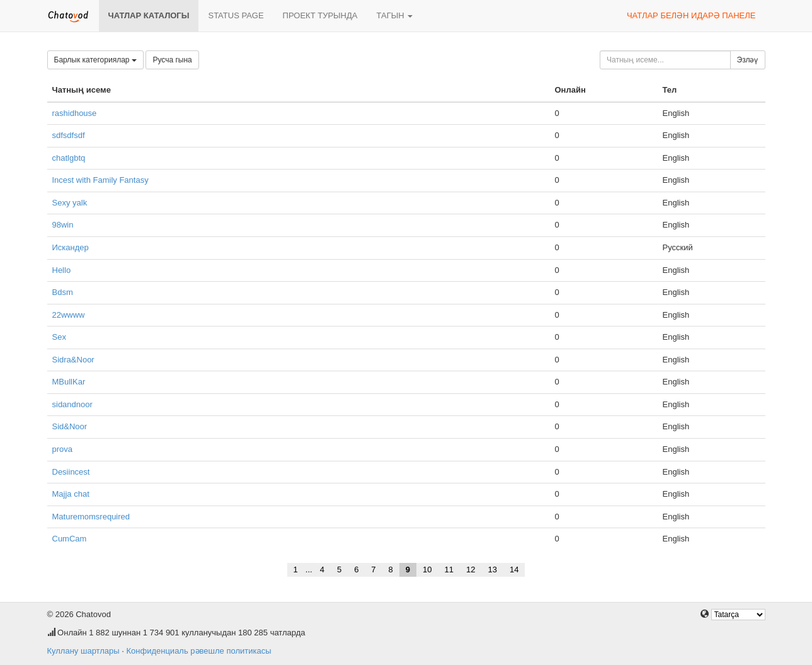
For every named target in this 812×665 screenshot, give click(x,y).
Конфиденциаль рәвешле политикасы (198, 651)
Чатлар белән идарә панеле (691, 15)
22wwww (69, 315)
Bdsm (63, 292)
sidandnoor (72, 404)
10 (427, 570)
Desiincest (71, 472)
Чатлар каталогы (149, 15)
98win (63, 225)
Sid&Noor (70, 426)
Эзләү (748, 60)
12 (471, 570)
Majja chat (71, 494)
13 (492, 570)
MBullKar (69, 382)
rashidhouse (75, 113)
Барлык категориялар (95, 60)
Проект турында (320, 15)
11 (449, 570)
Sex (59, 337)
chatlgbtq (69, 158)
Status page (236, 15)
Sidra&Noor (73, 360)
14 (514, 570)
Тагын (394, 15)
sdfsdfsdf (69, 135)
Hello (62, 270)
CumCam (70, 539)
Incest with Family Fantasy (100, 180)
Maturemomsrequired (91, 517)
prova (63, 449)
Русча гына (172, 60)
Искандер (71, 247)
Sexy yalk (70, 203)
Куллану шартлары (83, 651)
